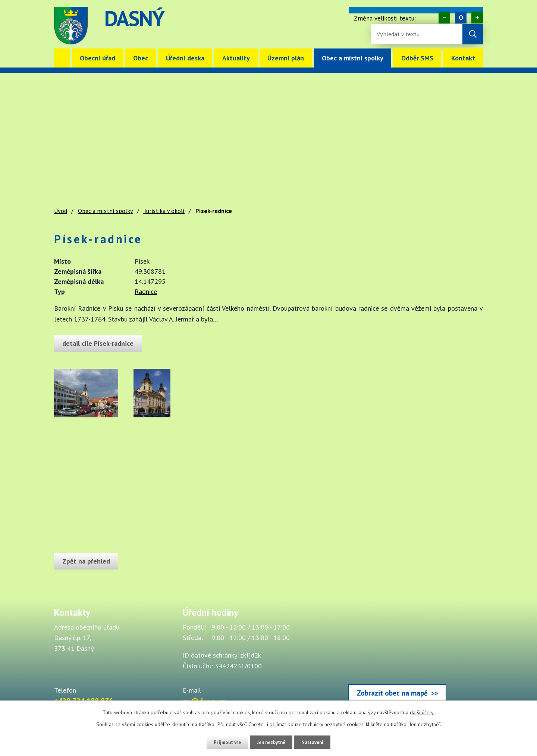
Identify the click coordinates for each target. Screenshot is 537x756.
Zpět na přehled (88, 561)
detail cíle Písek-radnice (100, 343)
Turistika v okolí (164, 211)
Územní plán (286, 58)
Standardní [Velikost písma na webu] (461, 18)
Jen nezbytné (271, 742)
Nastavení (317, 742)
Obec (141, 58)
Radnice (146, 291)
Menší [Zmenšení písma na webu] (444, 18)
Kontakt (463, 58)
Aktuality (236, 58)
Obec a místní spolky (353, 58)
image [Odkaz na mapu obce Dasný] (315, 26)
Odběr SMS (417, 58)
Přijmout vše (223, 742)
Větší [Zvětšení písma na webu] (477, 18)
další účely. (422, 712)
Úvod (62, 58)
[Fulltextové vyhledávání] (401, 34)
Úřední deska (185, 58)
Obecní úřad (98, 58)
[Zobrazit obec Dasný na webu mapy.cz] (397, 656)
